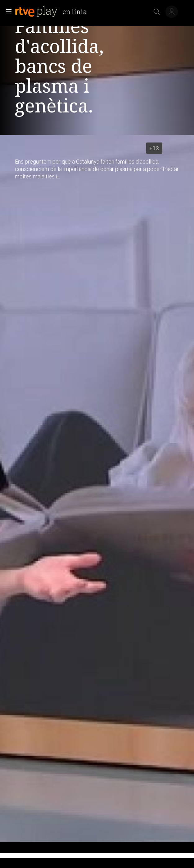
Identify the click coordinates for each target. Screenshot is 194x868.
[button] (7, 12)
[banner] (53, 12)
